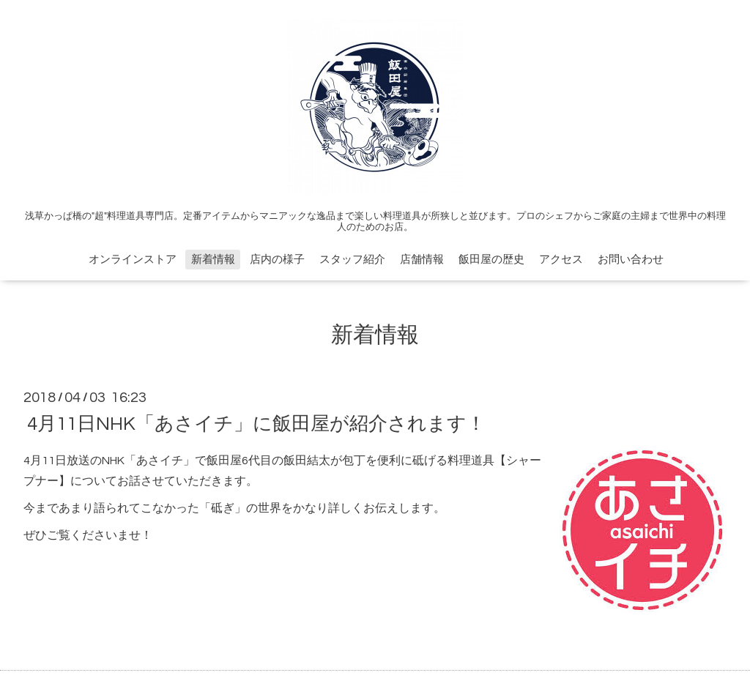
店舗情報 (422, 260)
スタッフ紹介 (352, 260)
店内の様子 (277, 260)
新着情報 (213, 260)
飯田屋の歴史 (491, 260)
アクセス (561, 260)
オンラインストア (133, 260)
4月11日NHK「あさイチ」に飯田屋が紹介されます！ (256, 423)
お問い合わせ (631, 260)
